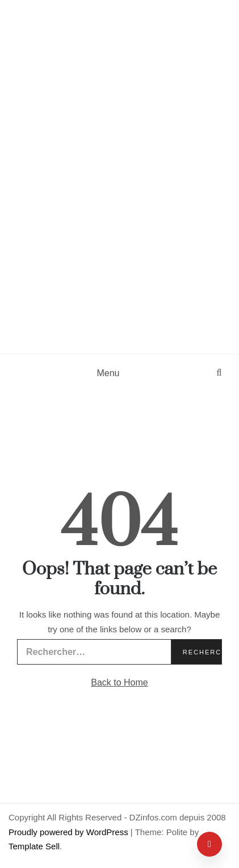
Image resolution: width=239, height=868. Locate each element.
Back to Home (119, 682)
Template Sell (34, 846)
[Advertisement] (119, 229)
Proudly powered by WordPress (70, 832)
